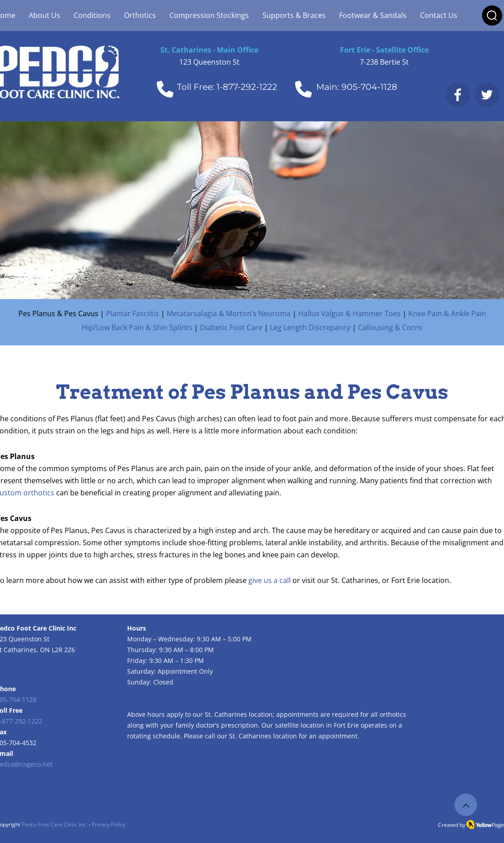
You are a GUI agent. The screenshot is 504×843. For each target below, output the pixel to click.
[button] (492, 15)
